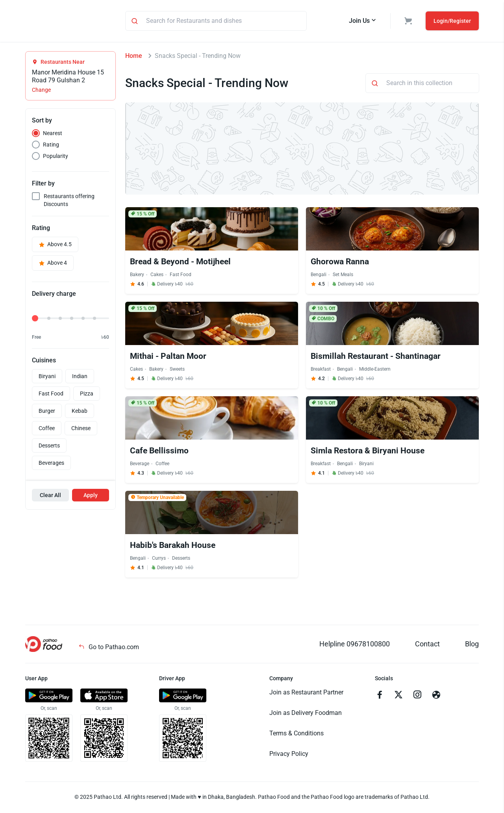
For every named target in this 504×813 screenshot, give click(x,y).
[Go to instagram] (417, 697)
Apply (91, 496)
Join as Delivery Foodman (306, 714)
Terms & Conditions (296, 734)
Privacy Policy (289, 755)
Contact (427, 645)
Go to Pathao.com (109, 648)
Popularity (56, 157)
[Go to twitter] (398, 697)
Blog (472, 645)
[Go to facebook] (380, 697)
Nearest (53, 134)
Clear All (50, 496)
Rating (51, 146)
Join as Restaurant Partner (306, 693)
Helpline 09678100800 (355, 645)
